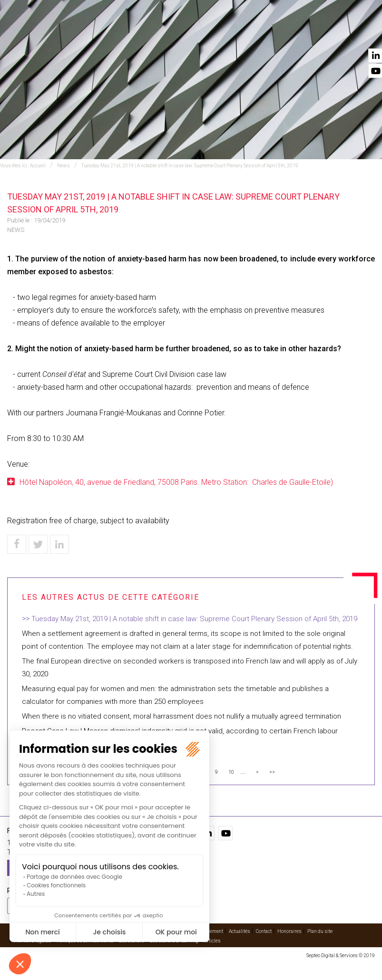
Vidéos (278, 34)
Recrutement (209, 931)
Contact (362, 34)
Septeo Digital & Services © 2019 (341, 956)
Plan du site (320, 931)
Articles (212, 941)
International (155, 34)
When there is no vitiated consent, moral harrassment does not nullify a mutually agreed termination (181, 716)
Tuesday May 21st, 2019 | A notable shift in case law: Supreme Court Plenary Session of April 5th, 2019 (190, 166)
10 (231, 772)
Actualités (318, 34)
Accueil (61, 34)
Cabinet (242, 34)
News (64, 166)
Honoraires (289, 931)
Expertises (103, 34)
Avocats (203, 34)
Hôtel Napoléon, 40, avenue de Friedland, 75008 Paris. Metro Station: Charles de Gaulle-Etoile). (177, 482)
